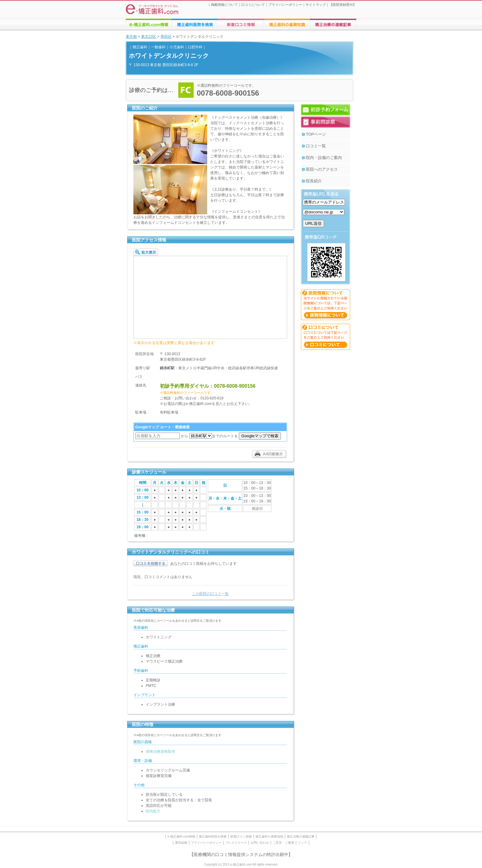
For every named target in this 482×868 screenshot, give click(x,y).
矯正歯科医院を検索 (213, 836)
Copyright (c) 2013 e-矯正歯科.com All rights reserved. (241, 864)
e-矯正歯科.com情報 (182, 836)
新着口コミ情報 (241, 836)
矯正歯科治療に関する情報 (287, 24)
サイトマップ (316, 5)
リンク (302, 843)
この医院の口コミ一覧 (210, 594)
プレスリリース (236, 843)
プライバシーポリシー (285, 5)
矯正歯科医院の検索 (195, 24)
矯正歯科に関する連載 (333, 24)
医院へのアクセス (322, 169)
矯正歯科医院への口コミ (241, 24)
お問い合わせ (260, 843)
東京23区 (149, 37)
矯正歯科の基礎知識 (269, 836)
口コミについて (253, 5)
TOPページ (316, 134)
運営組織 (181, 843)
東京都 (131, 37)
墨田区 (166, 37)
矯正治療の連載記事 (301, 836)
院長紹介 (314, 181)
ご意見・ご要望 (283, 843)
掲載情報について (224, 5)
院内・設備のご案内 (324, 158)
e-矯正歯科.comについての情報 (149, 24)
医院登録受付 (343, 5)
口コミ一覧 (316, 146)
